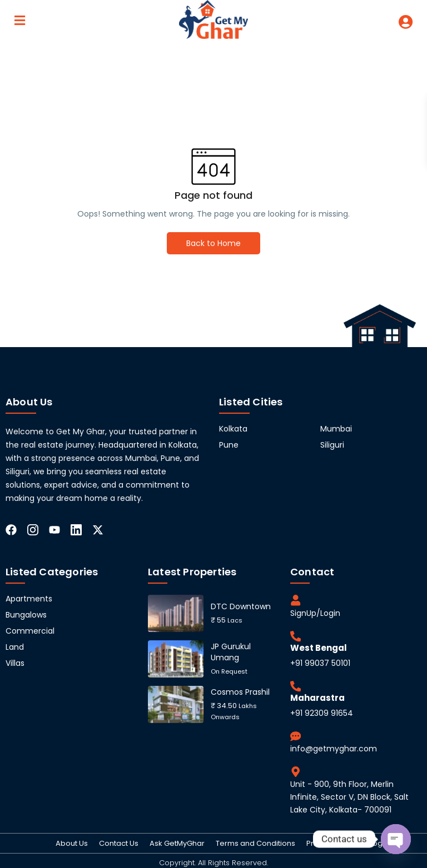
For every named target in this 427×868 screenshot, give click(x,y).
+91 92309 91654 (322, 710)
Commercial (30, 631)
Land (15, 647)
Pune (229, 445)
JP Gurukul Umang (231, 652)
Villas (15, 663)
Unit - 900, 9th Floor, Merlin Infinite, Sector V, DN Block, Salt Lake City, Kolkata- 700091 (349, 793)
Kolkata (233, 429)
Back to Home (213, 243)
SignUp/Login (315, 612)
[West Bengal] (295, 635)
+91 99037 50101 (320, 661)
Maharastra (317, 696)
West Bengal (319, 646)
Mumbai (336, 429)
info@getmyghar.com (334, 745)
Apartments (29, 599)
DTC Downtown (241, 606)
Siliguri (332, 445)
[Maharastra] (295, 684)
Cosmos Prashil (240, 692)
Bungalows (26, 615)
